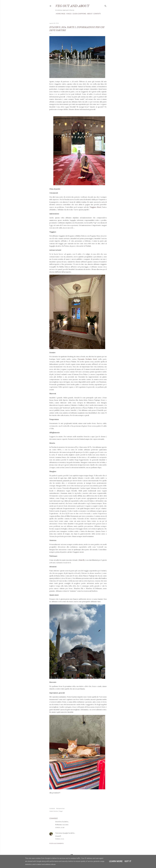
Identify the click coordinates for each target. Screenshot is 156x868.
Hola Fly (82, 560)
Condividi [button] (52, 808)
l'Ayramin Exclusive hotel (87, 359)
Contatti (96, 14)
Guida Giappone (79, 14)
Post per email (60, 808)
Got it (128, 861)
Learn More (116, 861)
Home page (60, 14)
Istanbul (56, 811)
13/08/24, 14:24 (60, 839)
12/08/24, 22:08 (60, 827)
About (89, 14)
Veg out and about (72, 6)
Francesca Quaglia (62, 833)
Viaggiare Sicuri (95, 207)
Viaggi (68, 14)
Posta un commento (57, 843)
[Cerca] (105, 6)
